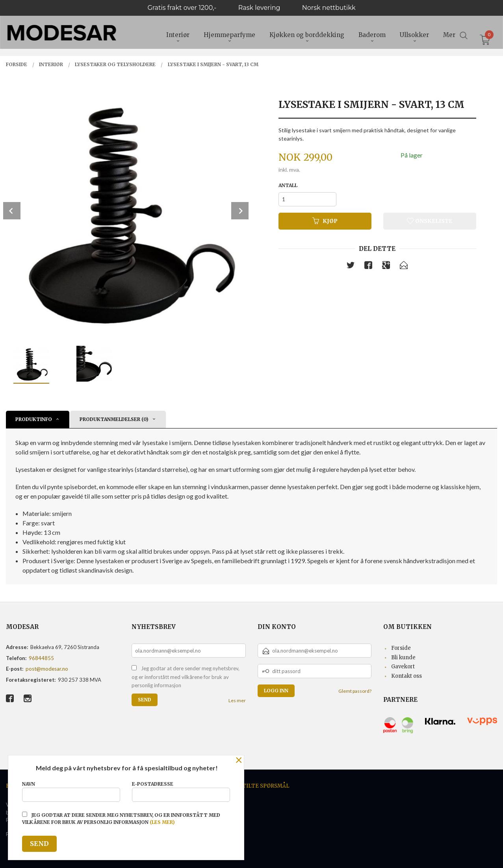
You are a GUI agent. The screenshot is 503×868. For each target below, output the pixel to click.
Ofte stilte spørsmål (256, 786)
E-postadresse (181, 791)
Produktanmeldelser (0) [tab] (114, 419)
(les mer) (162, 822)
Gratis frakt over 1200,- (182, 8)
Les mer (237, 700)
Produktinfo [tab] (34, 419)
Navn (71, 791)
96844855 (41, 658)
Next (240, 211)
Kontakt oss (406, 676)
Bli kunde (403, 657)
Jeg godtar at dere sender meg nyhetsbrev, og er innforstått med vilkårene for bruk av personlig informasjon (186, 677)
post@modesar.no (47, 669)
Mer (449, 36)
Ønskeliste (430, 221)
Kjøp (325, 221)
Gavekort (403, 667)
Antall (288, 185)
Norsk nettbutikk (329, 8)
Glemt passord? (355, 691)
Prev (12, 211)
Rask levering (259, 8)
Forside (401, 648)
